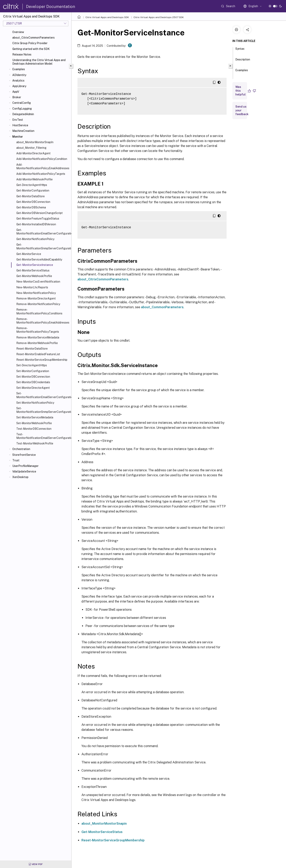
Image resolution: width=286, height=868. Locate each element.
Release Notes (22, 54)
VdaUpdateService (24, 471)
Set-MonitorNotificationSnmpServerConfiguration (43, 410)
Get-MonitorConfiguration (33, 191)
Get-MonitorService (29, 254)
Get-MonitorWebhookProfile (34, 276)
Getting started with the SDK (31, 49)
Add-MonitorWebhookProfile (34, 179)
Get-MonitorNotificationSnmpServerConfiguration (43, 246)
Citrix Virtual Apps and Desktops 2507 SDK (159, 17)
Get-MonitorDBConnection (33, 202)
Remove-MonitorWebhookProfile (37, 343)
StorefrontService (24, 455)
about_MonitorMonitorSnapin (104, 824)
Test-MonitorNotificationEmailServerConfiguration (43, 436)
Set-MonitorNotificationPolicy (35, 403)
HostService (20, 125)
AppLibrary (19, 86)
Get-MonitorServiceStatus (33, 270)
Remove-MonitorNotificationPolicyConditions (39, 311)
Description (243, 61)
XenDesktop (20, 477)
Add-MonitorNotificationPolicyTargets (41, 174)
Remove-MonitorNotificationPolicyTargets (38, 330)
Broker (17, 97)
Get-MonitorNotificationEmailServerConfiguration (43, 232)
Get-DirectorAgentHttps (32, 185)
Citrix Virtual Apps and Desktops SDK (107, 17)
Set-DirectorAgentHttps (32, 365)
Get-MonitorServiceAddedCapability (39, 260)
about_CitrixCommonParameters (33, 38)
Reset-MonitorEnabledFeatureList (38, 354)
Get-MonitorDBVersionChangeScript (39, 213)
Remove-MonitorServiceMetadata (38, 337)
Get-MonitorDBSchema (31, 207)
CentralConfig (22, 103)
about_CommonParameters (162, 307)
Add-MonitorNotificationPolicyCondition (42, 159)
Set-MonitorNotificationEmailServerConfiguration (43, 395)
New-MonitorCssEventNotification (38, 282)
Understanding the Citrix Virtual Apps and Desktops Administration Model (39, 62)
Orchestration (21, 449)
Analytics (18, 81)
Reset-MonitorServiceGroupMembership (42, 360)
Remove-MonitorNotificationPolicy (38, 304)
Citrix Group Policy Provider (30, 43)
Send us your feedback (242, 110)
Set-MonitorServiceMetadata (35, 417)
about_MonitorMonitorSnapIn (35, 142)
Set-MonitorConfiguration (33, 371)
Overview (18, 32)
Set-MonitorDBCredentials (33, 382)
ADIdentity (19, 75)
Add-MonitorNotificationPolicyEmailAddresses (43, 166)
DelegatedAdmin (23, 114)
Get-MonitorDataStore (30, 196)
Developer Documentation (51, 7)
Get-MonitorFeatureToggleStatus (38, 219)
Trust (16, 460)
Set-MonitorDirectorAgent (33, 388)
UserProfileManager (25, 466)
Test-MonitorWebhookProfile (35, 443)
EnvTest (18, 120)
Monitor (18, 137)
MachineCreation (23, 131)
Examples (19, 69)
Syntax (240, 51)
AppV (16, 92)
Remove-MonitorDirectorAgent (36, 298)
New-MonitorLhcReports (32, 287)
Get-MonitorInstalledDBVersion (36, 224)
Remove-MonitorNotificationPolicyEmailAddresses (43, 321)
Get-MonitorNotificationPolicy (35, 239)
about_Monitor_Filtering (31, 148)
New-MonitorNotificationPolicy (36, 293)
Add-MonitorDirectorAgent (33, 153)
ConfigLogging (22, 109)
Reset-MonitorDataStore (32, 349)
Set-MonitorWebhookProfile (34, 423)
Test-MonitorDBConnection (34, 429)
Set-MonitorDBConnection (33, 377)
